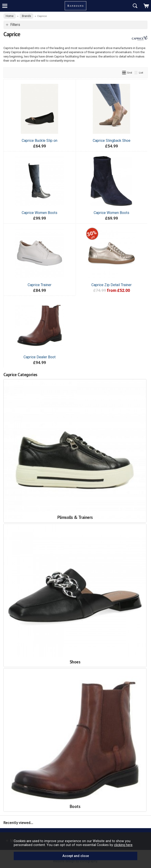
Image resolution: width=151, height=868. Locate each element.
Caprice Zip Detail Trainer (111, 285)
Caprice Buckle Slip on (40, 141)
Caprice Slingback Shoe (112, 141)
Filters (15, 25)
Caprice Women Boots (40, 213)
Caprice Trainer (40, 285)
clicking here (123, 845)
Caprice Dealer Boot (40, 357)
